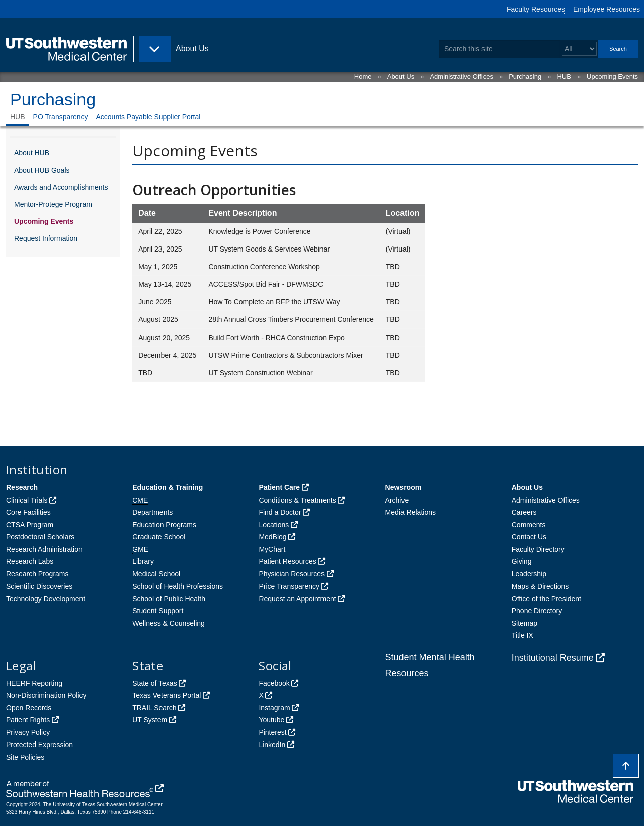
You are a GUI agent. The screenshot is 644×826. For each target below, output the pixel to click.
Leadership (529, 574)
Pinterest (272, 732)
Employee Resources (607, 9)
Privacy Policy (28, 732)
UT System (150, 720)
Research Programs (37, 574)
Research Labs (30, 561)
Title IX (522, 635)
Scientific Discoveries (39, 586)
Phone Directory (537, 611)
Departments (152, 512)
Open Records (29, 708)
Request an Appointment (297, 599)
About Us (401, 77)
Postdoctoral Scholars (40, 537)
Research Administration (44, 549)
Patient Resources (287, 561)
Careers (524, 512)
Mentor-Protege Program (53, 204)
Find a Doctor (280, 512)
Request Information (46, 238)
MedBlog (272, 537)
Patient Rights (28, 720)
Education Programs (164, 525)
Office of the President (546, 599)
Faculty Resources (536, 9)
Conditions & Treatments (297, 500)
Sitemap (525, 623)
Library (143, 561)
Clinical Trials (27, 500)
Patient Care (279, 487)
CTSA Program (30, 525)
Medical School (156, 574)
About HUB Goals (42, 170)
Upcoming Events (612, 77)
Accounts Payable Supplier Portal (148, 117)
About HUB (32, 153)
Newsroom (404, 487)
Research (22, 487)
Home (363, 77)
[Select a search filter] (579, 49)
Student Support (158, 611)
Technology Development (46, 599)
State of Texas (154, 683)
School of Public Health (169, 599)
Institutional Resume (553, 658)
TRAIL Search (154, 708)
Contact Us (529, 537)
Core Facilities (28, 512)
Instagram (274, 708)
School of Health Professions (178, 586)
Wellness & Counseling (169, 623)
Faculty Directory (538, 549)
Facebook (274, 683)
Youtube (271, 720)
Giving (522, 561)
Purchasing (525, 77)
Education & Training (168, 487)
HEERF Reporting (34, 683)
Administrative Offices (461, 77)
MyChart (272, 549)
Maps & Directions (540, 586)
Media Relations (411, 512)
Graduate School (159, 537)
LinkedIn (272, 745)
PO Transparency (61, 117)
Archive (397, 500)
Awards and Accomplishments (61, 187)
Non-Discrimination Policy (46, 695)
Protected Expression (39, 745)
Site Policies (25, 757)
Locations (274, 525)
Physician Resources (292, 574)
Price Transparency (289, 586)
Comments (529, 525)
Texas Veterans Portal (167, 695)
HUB (564, 77)
